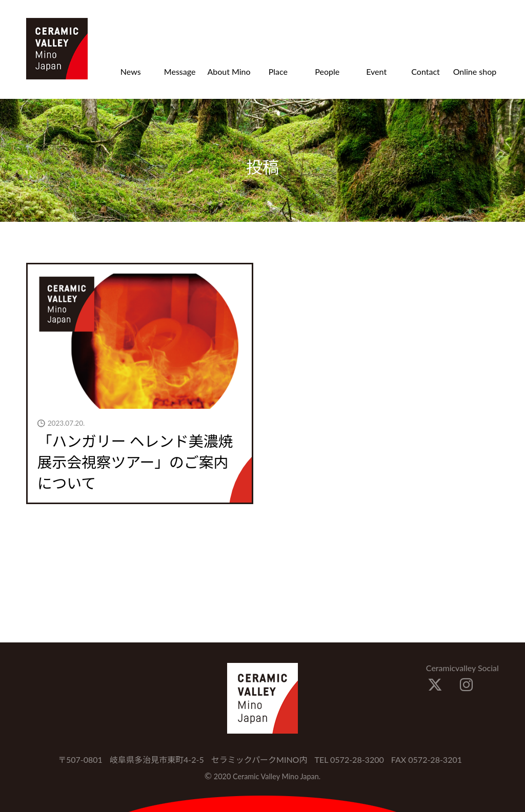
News (131, 71)
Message (180, 71)
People (327, 71)
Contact (425, 71)
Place (278, 71)
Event (376, 71)
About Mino (229, 71)
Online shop (475, 71)
